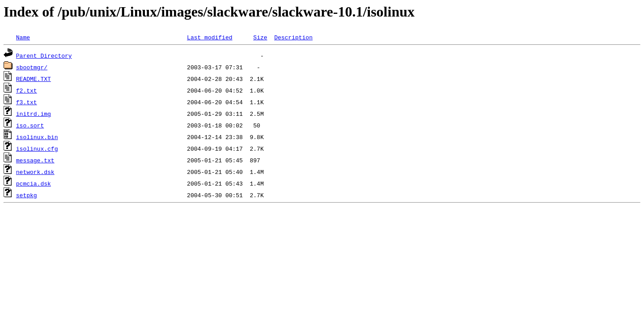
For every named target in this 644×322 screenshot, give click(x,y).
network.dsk (35, 172)
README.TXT (34, 79)
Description (293, 37)
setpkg (27, 195)
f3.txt (27, 102)
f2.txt (27, 90)
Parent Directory (44, 55)
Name (23, 37)
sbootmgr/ (32, 67)
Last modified (210, 37)
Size (260, 37)
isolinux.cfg (37, 148)
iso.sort (30, 125)
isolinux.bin (37, 137)
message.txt (35, 160)
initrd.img (34, 114)
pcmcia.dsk (34, 183)
